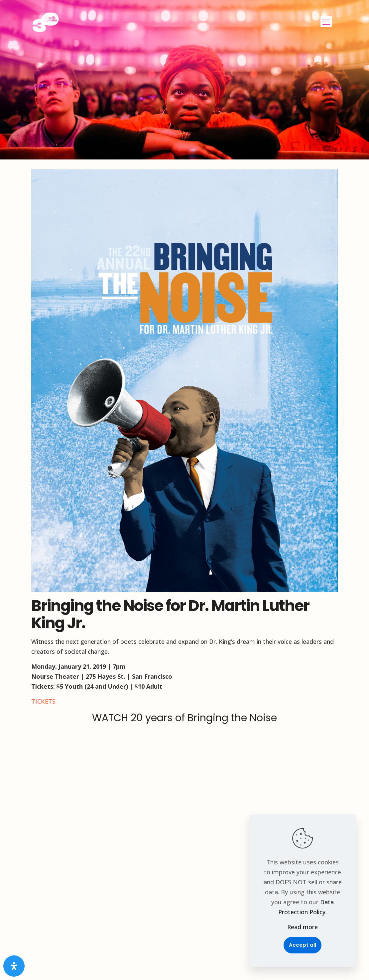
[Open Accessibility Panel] (14, 966)
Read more (303, 927)
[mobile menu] (326, 22)
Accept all (303, 945)
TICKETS (43, 701)
